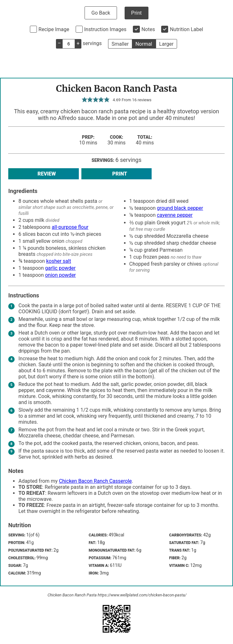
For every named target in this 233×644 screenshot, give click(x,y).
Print (137, 13)
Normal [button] (144, 44)
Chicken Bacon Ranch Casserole (95, 481)
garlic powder (60, 268)
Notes (148, 29)
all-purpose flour (70, 227)
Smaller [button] (120, 44)
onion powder (61, 275)
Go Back (101, 13)
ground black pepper (180, 208)
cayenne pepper (175, 215)
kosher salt (58, 261)
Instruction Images (105, 29)
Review (44, 174)
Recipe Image (54, 29)
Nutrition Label (186, 29)
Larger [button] (166, 44)
